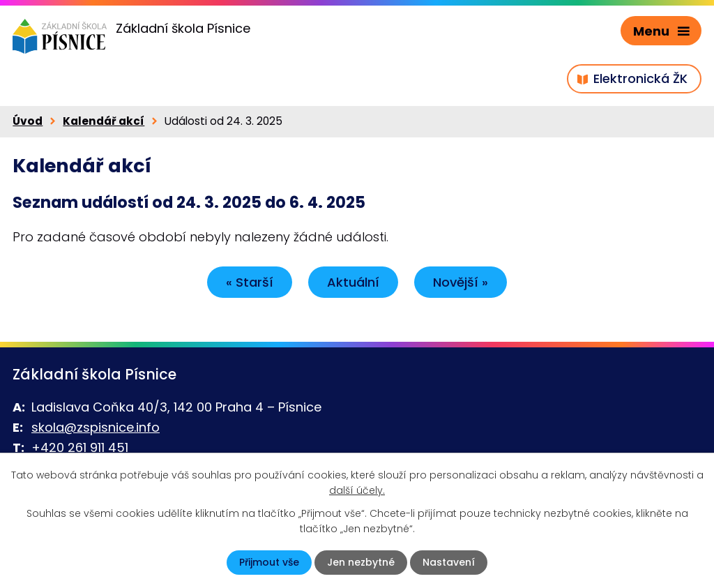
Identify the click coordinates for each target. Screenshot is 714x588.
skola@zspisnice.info (96, 427)
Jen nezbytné (361, 562)
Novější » (461, 282)
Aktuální (353, 282)
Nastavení (449, 562)
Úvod (28, 121)
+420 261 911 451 (80, 447)
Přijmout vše (269, 562)
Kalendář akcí (104, 121)
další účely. (357, 490)
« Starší (250, 282)
